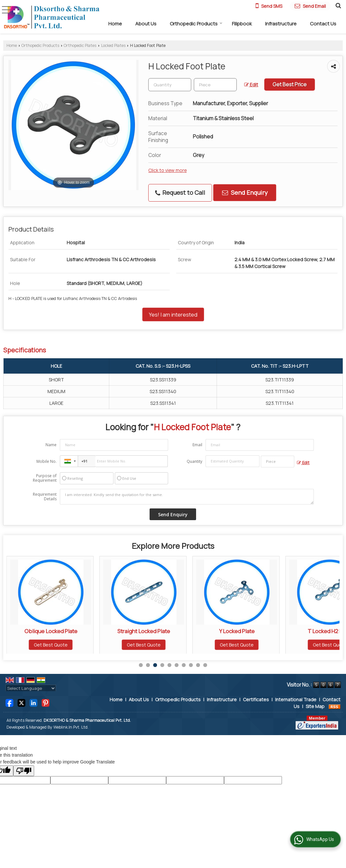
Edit (251, 85)
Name (51, 445)
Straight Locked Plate (237, 631)
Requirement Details (45, 497)
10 (205, 665)
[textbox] (215, 85)
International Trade (296, 699)
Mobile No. (47, 461)
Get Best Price (290, 85)
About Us (146, 24)
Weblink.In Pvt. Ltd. (71, 727)
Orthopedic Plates (80, 45)
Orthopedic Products (196, 24)
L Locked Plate (51, 631)
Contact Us (323, 24)
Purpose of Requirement (45, 478)
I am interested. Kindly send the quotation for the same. (187, 497)
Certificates (256, 699)
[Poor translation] (24, 771)
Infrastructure (281, 24)
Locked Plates (113, 45)
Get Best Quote (51, 645)
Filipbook (242, 24)
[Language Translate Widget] (31, 688)
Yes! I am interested (173, 314)
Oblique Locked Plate (144, 631)
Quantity (194, 461)
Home (115, 24)
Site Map (315, 706)
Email (197, 445)
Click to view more (167, 170)
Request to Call (180, 192)
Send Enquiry (245, 192)
